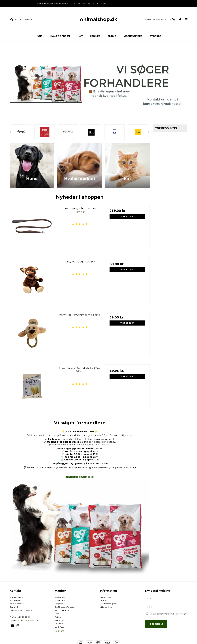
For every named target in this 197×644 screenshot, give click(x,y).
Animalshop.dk (98, 19)
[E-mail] (166, 607)
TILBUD (112, 36)
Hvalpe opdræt (60, 36)
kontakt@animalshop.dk (80, 477)
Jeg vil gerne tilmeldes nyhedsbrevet (169, 613)
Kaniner (95, 36)
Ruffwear (59, 624)
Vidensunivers (133, 36)
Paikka (58, 617)
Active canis (60, 600)
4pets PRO (60, 597)
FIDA (57, 614)
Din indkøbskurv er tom (160, 19)
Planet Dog (60, 620)
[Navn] (166, 599)
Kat (80, 36)
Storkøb (156, 36)
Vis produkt (127, 216)
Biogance (59, 604)
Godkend (155, 624)
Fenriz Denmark (62, 610)
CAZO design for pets (64, 607)
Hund (39, 36)
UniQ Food (60, 627)
